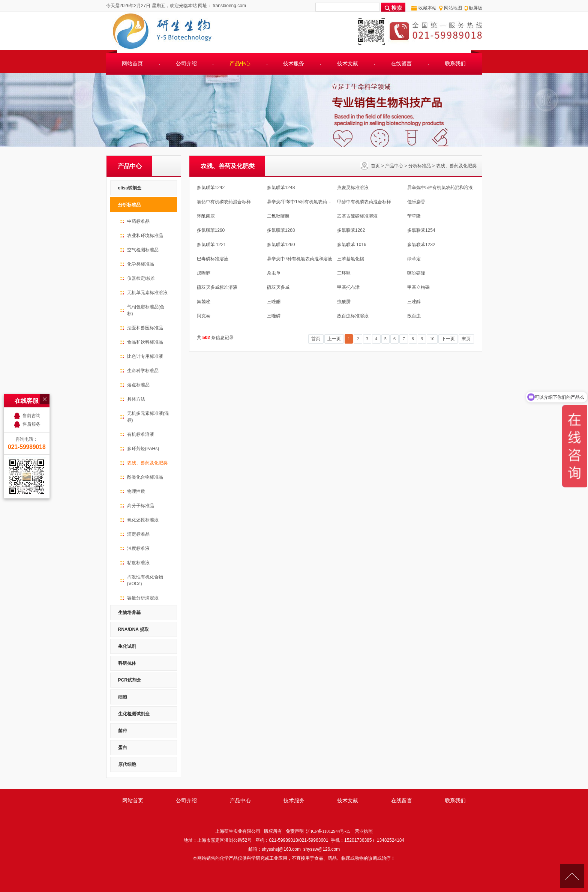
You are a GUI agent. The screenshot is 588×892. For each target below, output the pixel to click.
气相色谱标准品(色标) (146, 310)
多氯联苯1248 (281, 188)
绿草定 (414, 259)
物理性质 (136, 491)
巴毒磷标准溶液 (213, 259)
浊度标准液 (138, 548)
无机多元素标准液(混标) (148, 417)
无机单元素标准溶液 (147, 293)
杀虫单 (274, 273)
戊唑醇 (204, 273)
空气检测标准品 (143, 250)
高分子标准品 (141, 506)
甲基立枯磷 (418, 287)
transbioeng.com (229, 6)
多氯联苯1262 (351, 230)
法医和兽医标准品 (145, 328)
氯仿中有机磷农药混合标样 (224, 202)
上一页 (334, 339)
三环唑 (344, 273)
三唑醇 (414, 302)
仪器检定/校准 (141, 278)
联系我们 (455, 64)
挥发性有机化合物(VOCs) (145, 580)
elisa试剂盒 (130, 188)
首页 (375, 166)
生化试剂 (127, 646)
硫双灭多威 (278, 287)
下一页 (448, 339)
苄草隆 (414, 216)
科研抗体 (127, 663)
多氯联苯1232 (421, 245)
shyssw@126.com (322, 849)
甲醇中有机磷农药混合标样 (364, 202)
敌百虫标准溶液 (353, 316)
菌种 (123, 731)
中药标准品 (138, 221)
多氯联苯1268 (281, 230)
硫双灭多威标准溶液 (217, 287)
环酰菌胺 (206, 216)
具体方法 (136, 399)
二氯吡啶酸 (278, 216)
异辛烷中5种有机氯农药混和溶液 (440, 188)
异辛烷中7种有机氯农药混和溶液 (300, 259)
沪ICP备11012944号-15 (328, 831)
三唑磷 (274, 316)
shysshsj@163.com (281, 849)
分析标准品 (420, 166)
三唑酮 (274, 302)
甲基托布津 (348, 287)
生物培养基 (129, 613)
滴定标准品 (138, 534)
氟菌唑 (204, 302)
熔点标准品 (138, 385)
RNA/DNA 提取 (133, 629)
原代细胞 (127, 764)
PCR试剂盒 (130, 680)
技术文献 (348, 64)
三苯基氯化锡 (351, 259)
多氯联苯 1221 (211, 245)
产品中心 (240, 64)
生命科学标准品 (143, 371)
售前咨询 (31, 358)
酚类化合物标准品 (145, 477)
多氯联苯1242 (211, 188)
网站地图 (453, 8)
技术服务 (294, 64)
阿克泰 (204, 316)
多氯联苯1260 (211, 230)
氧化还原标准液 (143, 520)
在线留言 (401, 64)
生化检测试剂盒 (134, 714)
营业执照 (364, 831)
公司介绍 (186, 64)
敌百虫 (414, 316)
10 (432, 339)
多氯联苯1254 (421, 230)
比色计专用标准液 (145, 356)
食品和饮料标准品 (145, 342)
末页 (466, 339)
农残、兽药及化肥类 (456, 166)
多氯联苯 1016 (352, 245)
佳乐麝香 (416, 202)
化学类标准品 (141, 264)
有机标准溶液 (141, 434)
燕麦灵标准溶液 (353, 188)
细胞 (123, 697)
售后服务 (31, 367)
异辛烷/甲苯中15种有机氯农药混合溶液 (306, 202)
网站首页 (132, 64)
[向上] (572, 876)
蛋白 (123, 748)
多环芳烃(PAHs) (143, 449)
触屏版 (475, 8)
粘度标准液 (138, 563)
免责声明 (295, 831)
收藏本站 (427, 8)
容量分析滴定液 (143, 598)
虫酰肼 (344, 302)
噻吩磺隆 (416, 273)
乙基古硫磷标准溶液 (357, 216)
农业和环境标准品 (145, 236)
